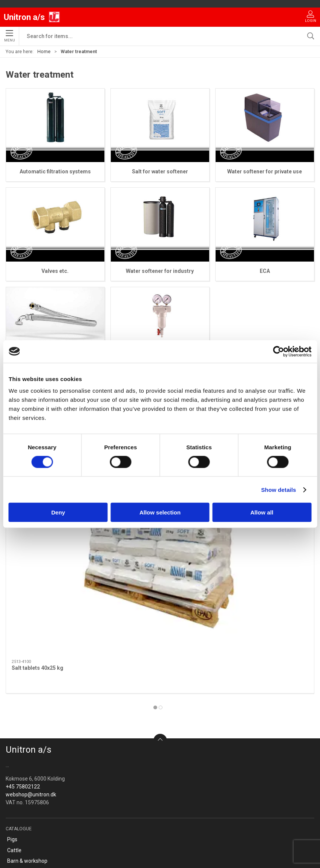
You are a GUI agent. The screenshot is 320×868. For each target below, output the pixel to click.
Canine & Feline (25, 743)
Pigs (12, 689)
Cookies (17, 819)
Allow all (262, 512)
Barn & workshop (27, 710)
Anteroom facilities (30, 732)
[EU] (32, 17)
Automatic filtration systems (55, 171)
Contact (17, 797)
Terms (15, 808)
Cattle (14, 700)
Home (44, 52)
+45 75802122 (23, 636)
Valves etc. (55, 271)
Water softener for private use (265, 171)
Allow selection (160, 512)
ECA (265, 271)
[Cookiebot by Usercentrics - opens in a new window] (278, 351)
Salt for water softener (160, 171)
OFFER (15, 764)
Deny (58, 512)
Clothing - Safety (27, 721)
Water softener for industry (160, 271)
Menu (10, 36)
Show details (279, 489)
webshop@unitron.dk (31, 644)
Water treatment (27, 753)
